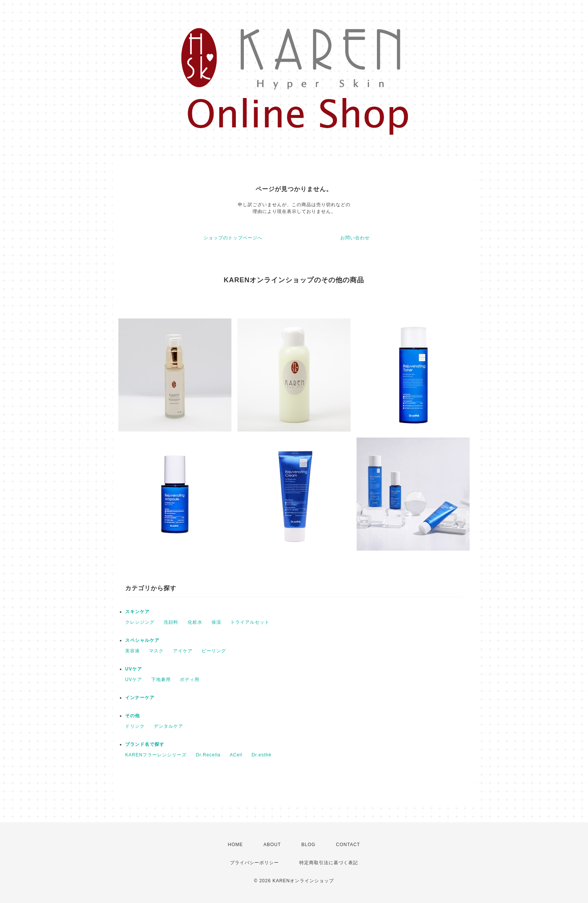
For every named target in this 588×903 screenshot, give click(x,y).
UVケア (134, 669)
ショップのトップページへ (233, 238)
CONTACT (348, 845)
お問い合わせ (355, 238)
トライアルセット (250, 622)
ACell (236, 755)
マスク (156, 651)
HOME (236, 845)
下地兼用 (161, 680)
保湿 (216, 622)
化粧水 (195, 622)
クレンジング (140, 622)
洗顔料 (171, 622)
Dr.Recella (208, 755)
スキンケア (137, 612)
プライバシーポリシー (254, 863)
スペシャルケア (142, 640)
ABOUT (272, 845)
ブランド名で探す (145, 744)
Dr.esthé (261, 755)
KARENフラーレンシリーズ (156, 755)
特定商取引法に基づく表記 (329, 863)
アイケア (183, 651)
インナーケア (140, 698)
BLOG (309, 845)
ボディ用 (190, 680)
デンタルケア (168, 726)
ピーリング (214, 651)
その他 (132, 716)
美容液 (132, 651)
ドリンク (135, 726)
